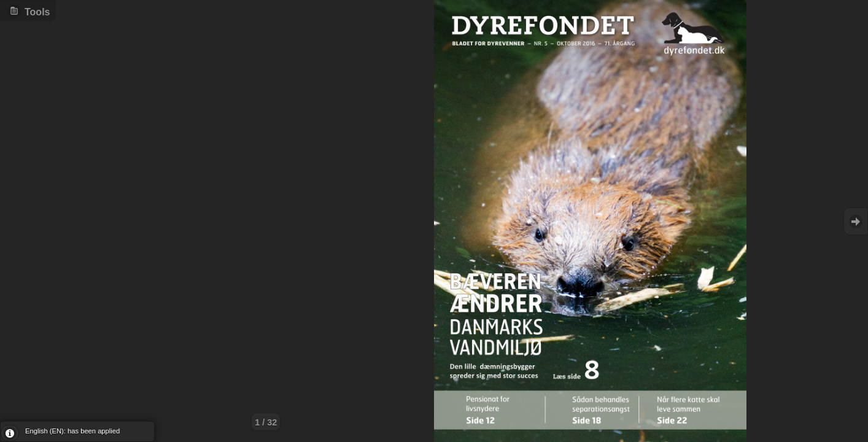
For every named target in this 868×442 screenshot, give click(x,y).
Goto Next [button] (856, 221)
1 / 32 (266, 422)
